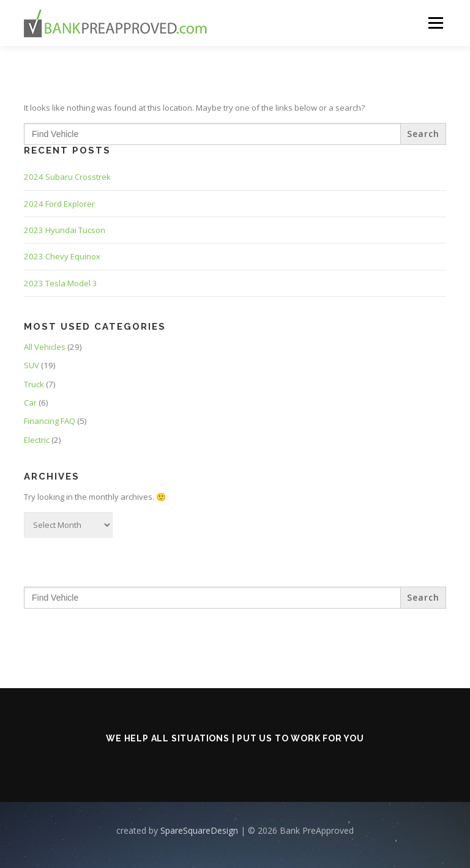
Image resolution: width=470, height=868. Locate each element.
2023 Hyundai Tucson (65, 230)
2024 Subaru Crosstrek (67, 177)
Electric (37, 440)
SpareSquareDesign (199, 830)
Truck (34, 384)
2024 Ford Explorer (59, 204)
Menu (435, 23)
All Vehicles (45, 347)
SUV (32, 365)
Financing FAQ (50, 421)
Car (30, 402)
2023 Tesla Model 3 (61, 283)
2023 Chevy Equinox (62, 256)
